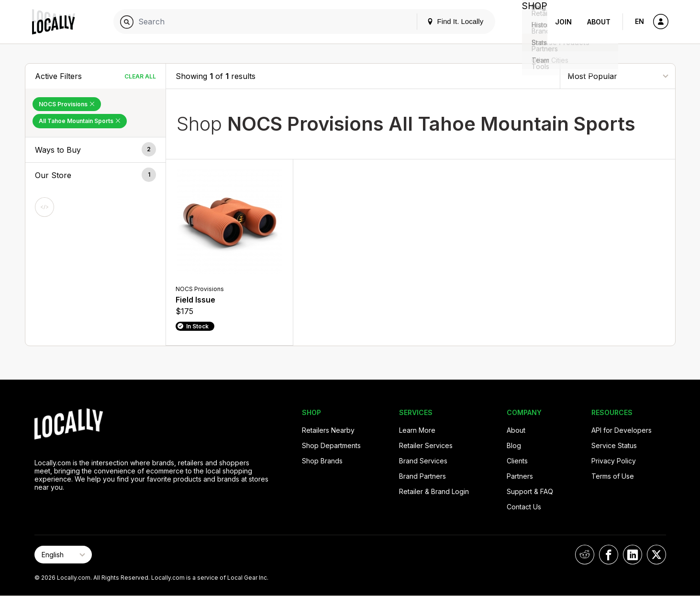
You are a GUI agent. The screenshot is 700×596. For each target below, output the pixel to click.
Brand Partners (422, 476)
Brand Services (423, 461)
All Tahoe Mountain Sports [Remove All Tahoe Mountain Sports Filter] (80, 121)
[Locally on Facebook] (609, 555)
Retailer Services (426, 445)
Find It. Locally (446, 21)
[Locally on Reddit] (585, 555)
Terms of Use (613, 476)
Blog (514, 445)
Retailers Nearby (328, 430)
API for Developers (622, 430)
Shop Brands (322, 461)
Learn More (417, 430)
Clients (517, 461)
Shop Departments (331, 445)
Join (563, 22)
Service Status (614, 445)
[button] (96, 150)
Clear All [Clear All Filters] (140, 76)
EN (639, 21)
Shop (530, 22)
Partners (520, 476)
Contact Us (524, 507)
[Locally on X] (656, 555)
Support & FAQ (530, 491)
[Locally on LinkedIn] (633, 555)
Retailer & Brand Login (434, 491)
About (599, 22)
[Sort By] (618, 76)
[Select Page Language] (63, 555)
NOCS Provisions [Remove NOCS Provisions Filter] (67, 104)
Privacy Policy (614, 461)
